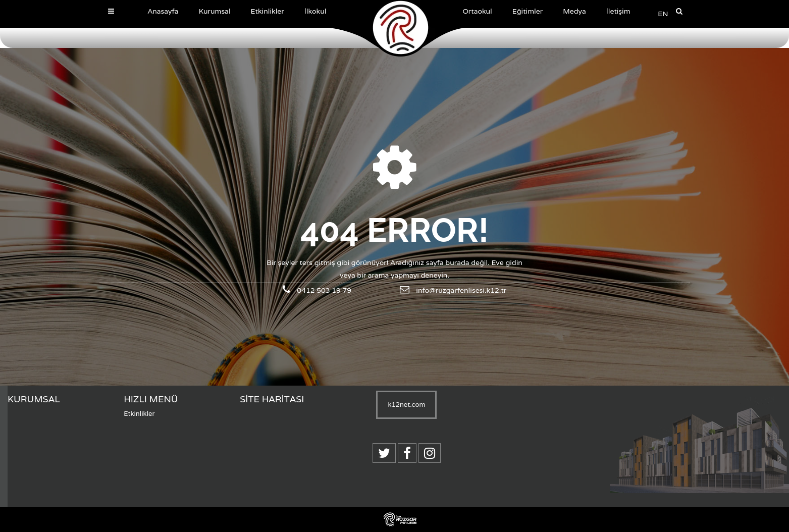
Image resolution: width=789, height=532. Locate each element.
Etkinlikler (139, 414)
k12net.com (406, 405)
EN (663, 14)
